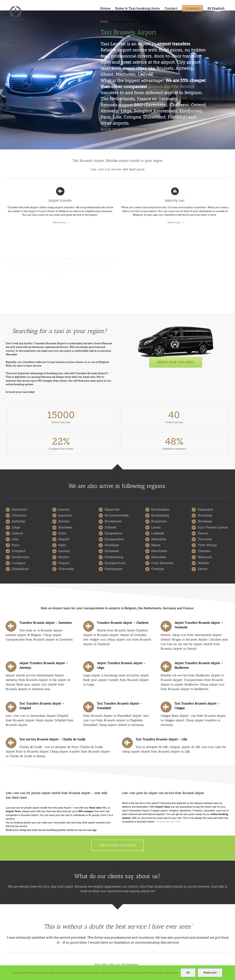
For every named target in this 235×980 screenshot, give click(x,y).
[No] (230, 973)
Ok (188, 973)
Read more (210, 973)
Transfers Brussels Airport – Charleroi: (123, 623)
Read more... (60, 222)
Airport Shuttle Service (171, 87)
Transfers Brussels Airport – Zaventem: (46, 623)
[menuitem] (216, 8)
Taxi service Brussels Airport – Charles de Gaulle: (53, 739)
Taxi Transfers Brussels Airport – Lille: (162, 739)
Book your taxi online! (123, 129)
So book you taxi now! (168, 822)
